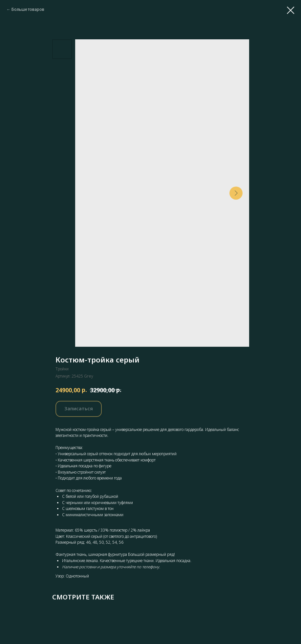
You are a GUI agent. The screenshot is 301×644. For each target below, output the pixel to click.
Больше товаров (28, 9)
